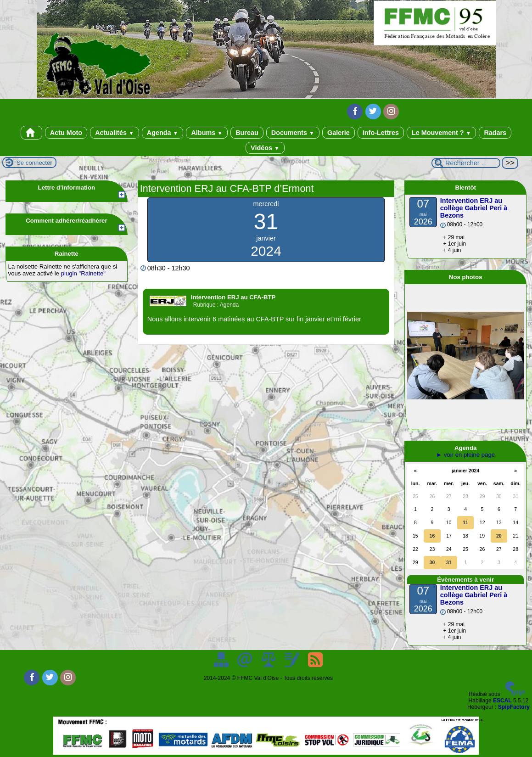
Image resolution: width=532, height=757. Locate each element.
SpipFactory (514, 707)
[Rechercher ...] (466, 163)
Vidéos (265, 148)
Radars (495, 133)
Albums (207, 133)
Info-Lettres (381, 133)
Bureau (247, 133)
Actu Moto (66, 133)
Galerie (339, 133)
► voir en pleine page (465, 455)
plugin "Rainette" (83, 273)
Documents (293, 133)
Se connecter (34, 163)
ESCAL (502, 701)
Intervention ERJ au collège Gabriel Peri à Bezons (474, 208)
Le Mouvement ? (441, 133)
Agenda (163, 133)
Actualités (115, 133)
